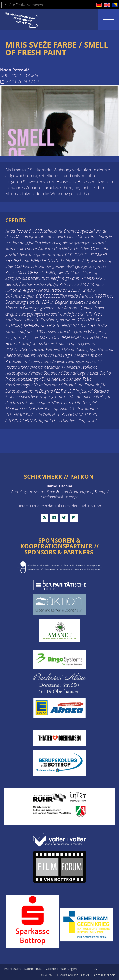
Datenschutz (33, 969)
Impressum (12, 969)
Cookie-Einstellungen (61, 969)
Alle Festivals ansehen (23, 5)
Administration (104, 975)
